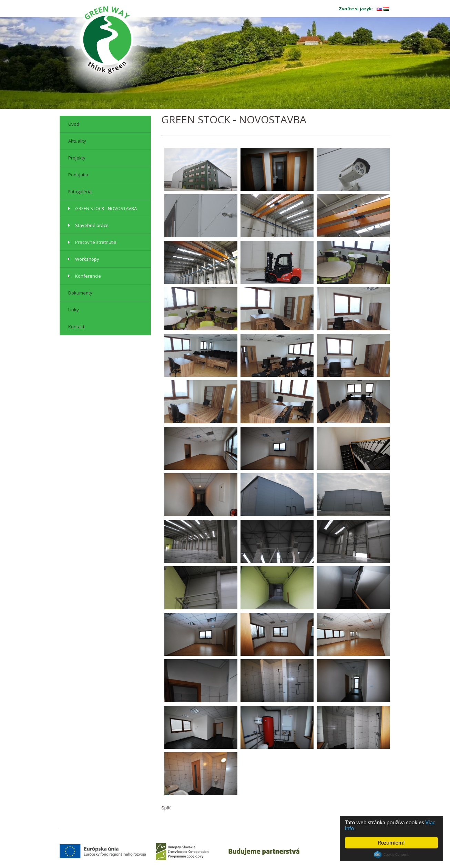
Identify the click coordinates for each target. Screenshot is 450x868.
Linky (74, 310)
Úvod (74, 124)
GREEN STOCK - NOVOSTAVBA (106, 208)
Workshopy (87, 259)
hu (386, 9)
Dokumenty (80, 293)
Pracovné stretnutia (96, 242)
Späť (166, 808)
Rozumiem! (391, 843)
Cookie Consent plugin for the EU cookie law (391, 855)
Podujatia (78, 175)
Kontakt (76, 327)
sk (379, 9)
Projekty (77, 158)
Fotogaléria (80, 192)
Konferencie (88, 276)
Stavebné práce (92, 225)
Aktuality (77, 141)
